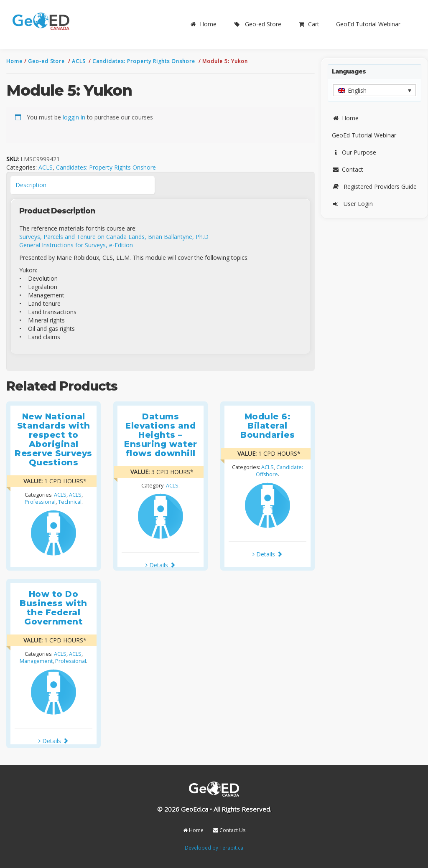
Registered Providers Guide (374, 187)
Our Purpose (354, 152)
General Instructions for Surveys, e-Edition (76, 245)
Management (36, 661)
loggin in (74, 117)
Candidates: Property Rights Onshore (145, 61)
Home (203, 24)
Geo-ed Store (257, 24)
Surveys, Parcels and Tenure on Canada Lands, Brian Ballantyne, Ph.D (114, 237)
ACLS (79, 61)
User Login (352, 204)
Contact (348, 169)
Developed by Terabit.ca (214, 848)
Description (31, 185)
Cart (309, 24)
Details (160, 565)
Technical (70, 502)
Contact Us (229, 830)
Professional (40, 502)
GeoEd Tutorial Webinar (368, 24)
